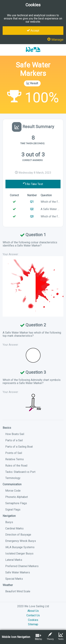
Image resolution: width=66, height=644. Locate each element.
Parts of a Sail (14, 440)
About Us (33, 611)
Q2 (32, 209)
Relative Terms (15, 459)
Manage (55, 40)
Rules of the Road (16, 466)
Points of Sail (14, 453)
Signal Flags (13, 510)
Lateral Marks (14, 560)
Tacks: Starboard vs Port (20, 472)
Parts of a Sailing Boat (19, 447)
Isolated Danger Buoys (19, 554)
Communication (12, 484)
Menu (38, 637)
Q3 (32, 216)
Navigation (9, 516)
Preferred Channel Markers (22, 566)
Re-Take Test (33, 184)
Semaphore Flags (16, 503)
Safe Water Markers (18, 572)
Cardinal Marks (14, 528)
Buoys (9, 522)
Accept (33, 30)
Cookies (33, 620)
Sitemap (33, 624)
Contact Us (33, 615)
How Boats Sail (15, 434)
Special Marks (14, 579)
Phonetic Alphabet (17, 497)
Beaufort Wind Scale (18, 591)
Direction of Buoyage (18, 535)
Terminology (13, 478)
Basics (7, 428)
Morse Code (13, 491)
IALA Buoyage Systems (20, 547)
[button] (33, 54)
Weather (8, 585)
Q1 (32, 202)
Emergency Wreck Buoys (21, 541)
